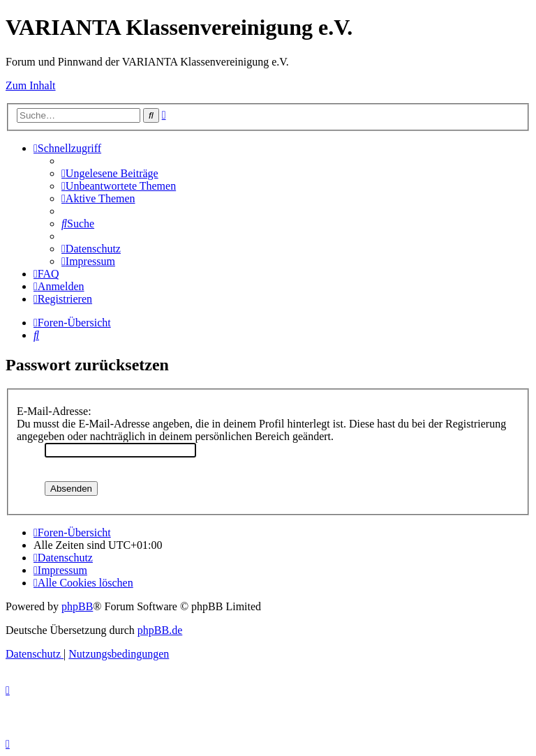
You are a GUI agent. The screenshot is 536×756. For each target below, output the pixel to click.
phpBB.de (160, 630)
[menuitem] (110, 173)
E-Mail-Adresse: (54, 411)
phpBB (77, 606)
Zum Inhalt (31, 85)
